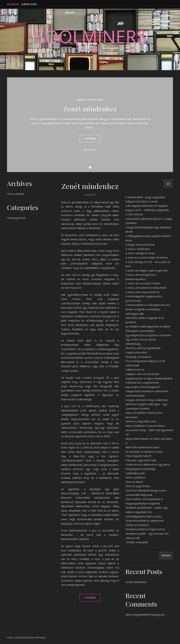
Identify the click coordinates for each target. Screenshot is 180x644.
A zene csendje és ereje (140, 253)
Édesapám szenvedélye (140, 331)
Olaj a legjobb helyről (138, 456)
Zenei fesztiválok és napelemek (144, 521)
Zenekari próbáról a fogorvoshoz (145, 529)
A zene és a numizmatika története (147, 257)
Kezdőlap (13, 4)
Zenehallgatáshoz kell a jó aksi (144, 516)
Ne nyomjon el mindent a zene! (144, 452)
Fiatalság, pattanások (138, 357)
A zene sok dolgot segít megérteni (147, 270)
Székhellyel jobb (135, 473)
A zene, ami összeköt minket (143, 283)
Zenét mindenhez (90, 109)
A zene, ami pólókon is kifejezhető (146, 288)
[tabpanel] (90, 125)
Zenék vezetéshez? (137, 525)
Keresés (166, 555)
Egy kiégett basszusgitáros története (148, 335)
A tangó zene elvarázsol (140, 244)
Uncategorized (90, 100)
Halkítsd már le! (135, 370)
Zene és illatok (134, 482)
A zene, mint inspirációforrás (143, 292)
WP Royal (40, 638)
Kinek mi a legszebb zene (141, 421)
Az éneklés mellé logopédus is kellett (148, 326)
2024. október (16, 194)
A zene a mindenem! (138, 249)
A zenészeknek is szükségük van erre (148, 305)
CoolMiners (90, 36)
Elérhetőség (29, 4)
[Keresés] (168, 184)
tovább (90, 139)
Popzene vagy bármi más (141, 460)
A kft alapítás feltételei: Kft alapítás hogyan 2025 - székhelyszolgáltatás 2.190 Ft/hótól (147, 210)
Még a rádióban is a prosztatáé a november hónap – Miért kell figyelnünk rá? (149, 430)
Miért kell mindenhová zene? (143, 447)
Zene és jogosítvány (138, 486)
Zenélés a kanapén (137, 542)
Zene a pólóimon (136, 477)
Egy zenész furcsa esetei (141, 339)
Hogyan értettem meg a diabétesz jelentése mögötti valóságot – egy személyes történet (147, 404)
